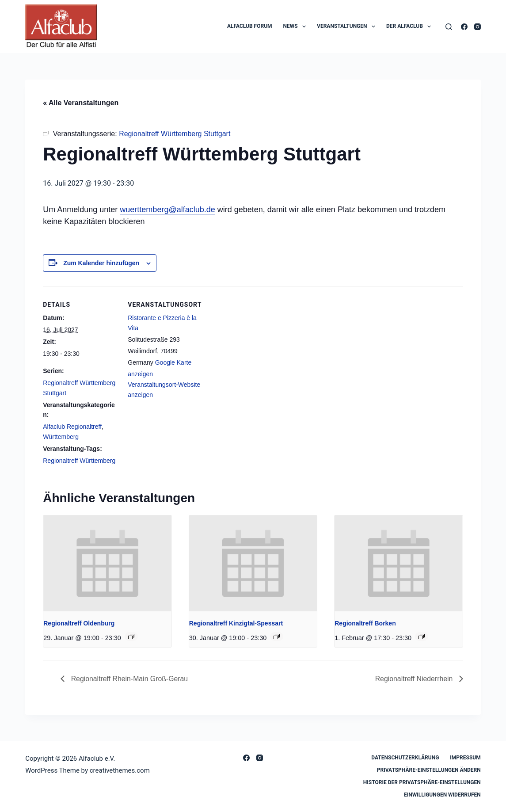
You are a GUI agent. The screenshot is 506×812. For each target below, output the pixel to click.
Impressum (465, 758)
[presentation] (107, 563)
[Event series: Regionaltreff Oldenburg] (131, 637)
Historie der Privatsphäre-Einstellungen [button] (422, 782)
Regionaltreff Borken (365, 623)
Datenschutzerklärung (405, 758)
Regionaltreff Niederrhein (415, 678)
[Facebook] (464, 27)
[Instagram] (477, 27)
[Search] (449, 27)
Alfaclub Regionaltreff (72, 427)
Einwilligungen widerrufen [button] (442, 795)
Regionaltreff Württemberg (79, 461)
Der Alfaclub (410, 27)
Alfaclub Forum (250, 26)
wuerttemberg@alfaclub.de (167, 210)
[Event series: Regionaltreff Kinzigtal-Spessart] (277, 637)
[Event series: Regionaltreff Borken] (422, 637)
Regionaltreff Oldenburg (79, 623)
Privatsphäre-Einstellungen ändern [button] (429, 770)
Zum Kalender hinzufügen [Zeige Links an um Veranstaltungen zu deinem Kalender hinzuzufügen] (101, 263)
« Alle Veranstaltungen (81, 103)
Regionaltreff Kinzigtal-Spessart (236, 623)
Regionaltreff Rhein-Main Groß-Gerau (129, 678)
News (297, 27)
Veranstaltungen (348, 27)
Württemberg (61, 437)
